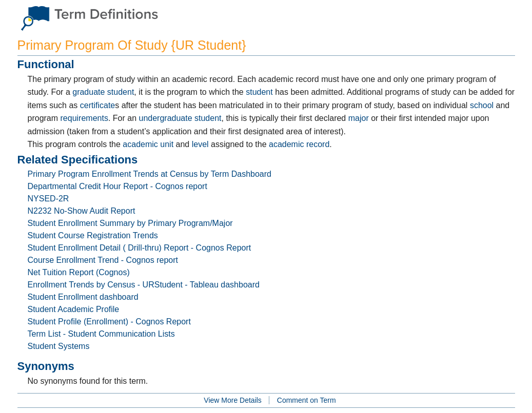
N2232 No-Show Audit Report (82, 211)
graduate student (103, 92)
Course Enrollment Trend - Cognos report (103, 260)
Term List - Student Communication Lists (101, 334)
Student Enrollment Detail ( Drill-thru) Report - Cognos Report (140, 248)
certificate (97, 105)
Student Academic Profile (74, 309)
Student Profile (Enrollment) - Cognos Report (109, 322)
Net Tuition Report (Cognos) (79, 272)
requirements (84, 118)
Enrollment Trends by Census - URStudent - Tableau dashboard (144, 285)
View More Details (233, 400)
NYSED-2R (48, 199)
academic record (299, 144)
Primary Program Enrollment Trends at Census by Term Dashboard (150, 174)
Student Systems (59, 346)
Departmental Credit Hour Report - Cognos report (117, 186)
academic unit (148, 144)
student (259, 92)
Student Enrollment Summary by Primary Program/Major (130, 223)
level (200, 144)
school (482, 105)
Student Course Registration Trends (93, 235)
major (359, 118)
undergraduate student (180, 118)
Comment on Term (307, 400)
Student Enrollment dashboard (83, 297)
